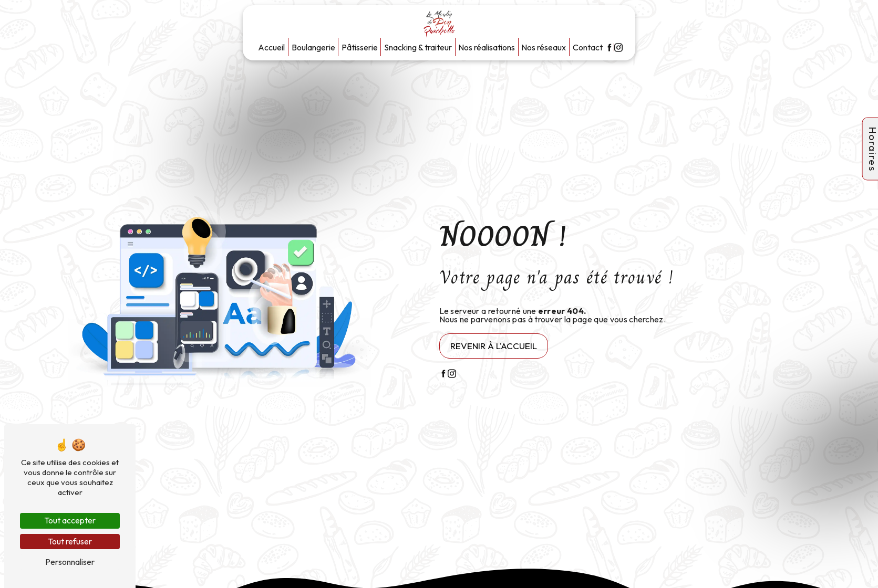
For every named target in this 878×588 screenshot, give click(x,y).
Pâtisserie (360, 47)
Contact (588, 47)
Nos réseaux (544, 47)
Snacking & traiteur (418, 47)
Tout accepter (70, 520)
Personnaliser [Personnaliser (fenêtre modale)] (70, 562)
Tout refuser (70, 541)
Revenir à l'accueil (494, 346)
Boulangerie (313, 47)
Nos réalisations (487, 47)
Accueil (271, 47)
